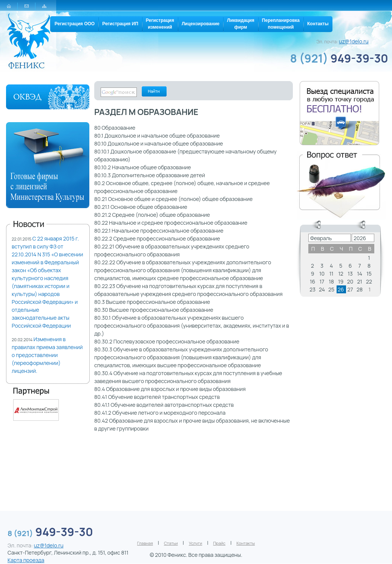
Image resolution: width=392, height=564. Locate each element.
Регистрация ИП (120, 24)
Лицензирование (201, 24)
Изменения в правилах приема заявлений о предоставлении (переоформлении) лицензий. (47, 355)
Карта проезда (26, 560)
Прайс (220, 543)
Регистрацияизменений (160, 24)
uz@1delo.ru (354, 41)
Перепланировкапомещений (281, 24)
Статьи (171, 543)
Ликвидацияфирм (241, 24)
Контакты (318, 24)
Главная (145, 543)
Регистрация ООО (75, 24)
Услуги (195, 543)
